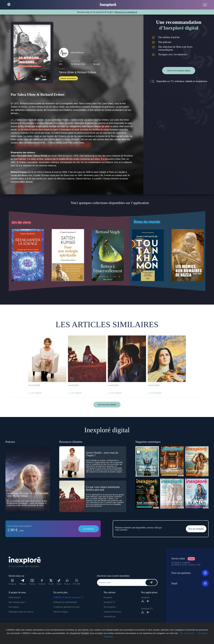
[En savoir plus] (187, 633)
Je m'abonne (89, 529)
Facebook (42, 582)
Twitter (51, 582)
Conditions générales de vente (67, 607)
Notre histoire (15, 597)
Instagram (12, 582)
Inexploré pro (110, 616)
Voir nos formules (196, 529)
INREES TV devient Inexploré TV (69, 597)
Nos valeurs (14, 607)
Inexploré (108, 597)
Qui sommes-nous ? (17, 602)
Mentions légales (61, 612)
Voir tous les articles (107, 405)
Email (190, 583)
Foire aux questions (190, 573)
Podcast (67, 582)
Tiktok (59, 582)
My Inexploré (110, 607)
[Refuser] (109, 637)
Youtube (32, 582)
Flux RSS (77, 582)
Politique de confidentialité (65, 602)
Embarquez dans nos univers (21, 612)
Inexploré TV (110, 602)
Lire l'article (36, 393)
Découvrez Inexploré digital (179, 70)
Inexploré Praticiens (112, 612)
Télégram (23, 582)
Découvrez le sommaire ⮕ (126, 12)
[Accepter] (203, 633)
